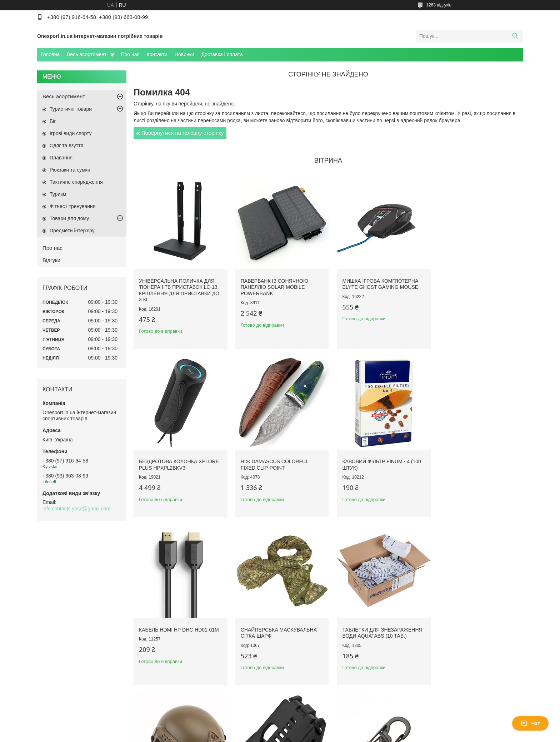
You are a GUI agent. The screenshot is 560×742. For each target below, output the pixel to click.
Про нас (130, 54)
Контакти (157, 54)
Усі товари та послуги (326, 698)
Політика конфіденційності (360, 735)
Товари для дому (69, 218)
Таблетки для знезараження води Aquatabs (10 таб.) (179, 626)
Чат (530, 723)
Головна (50, 54)
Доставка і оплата (222, 54)
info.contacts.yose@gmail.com (76, 509)
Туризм (58, 194)
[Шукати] (515, 36)
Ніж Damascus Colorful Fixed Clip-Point (173, 460)
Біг (53, 121)
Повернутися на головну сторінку (182, 133)
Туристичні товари (71, 109)
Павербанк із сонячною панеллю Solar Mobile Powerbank (272, 285)
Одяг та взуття (66, 145)
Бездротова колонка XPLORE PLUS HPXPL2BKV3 (477, 282)
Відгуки (51, 260)
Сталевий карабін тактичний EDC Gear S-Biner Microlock (477, 626)
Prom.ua (313, 729)
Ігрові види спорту (71, 133)
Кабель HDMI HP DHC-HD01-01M (377, 457)
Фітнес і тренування (72, 206)
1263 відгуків (439, 5)
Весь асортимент (87, 54)
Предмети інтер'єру (72, 231)
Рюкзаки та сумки (70, 170)
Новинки (184, 54)
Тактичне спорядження (76, 182)
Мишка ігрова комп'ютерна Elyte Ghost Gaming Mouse (376, 282)
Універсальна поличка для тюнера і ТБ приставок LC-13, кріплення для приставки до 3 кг (179, 288)
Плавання (61, 158)
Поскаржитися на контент (305, 735)
